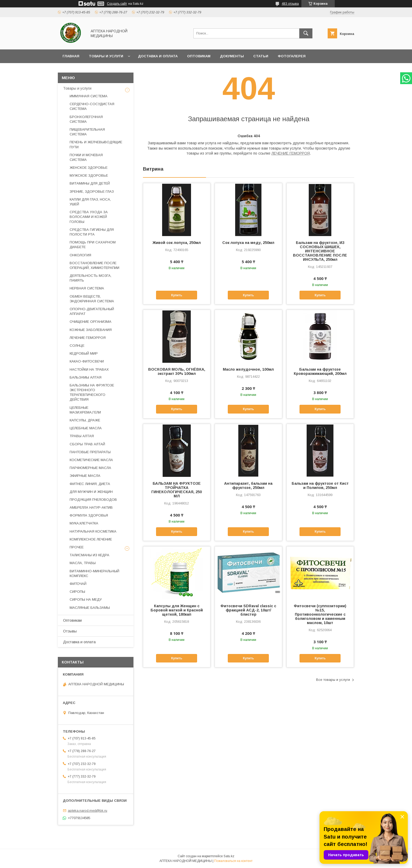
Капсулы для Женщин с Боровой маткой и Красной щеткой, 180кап (177, 610)
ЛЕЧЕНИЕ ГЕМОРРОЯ (291, 153)
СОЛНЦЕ (77, 346)
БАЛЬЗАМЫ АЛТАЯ (86, 377)
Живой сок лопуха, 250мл (177, 243)
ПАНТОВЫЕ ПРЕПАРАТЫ (90, 452)
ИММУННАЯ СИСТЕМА (89, 96)
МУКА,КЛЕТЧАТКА (84, 523)
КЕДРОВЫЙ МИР (84, 353)
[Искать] (306, 33)
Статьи (261, 56)
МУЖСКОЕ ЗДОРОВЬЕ (89, 175)
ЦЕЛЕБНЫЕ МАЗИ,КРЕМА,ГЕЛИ (85, 410)
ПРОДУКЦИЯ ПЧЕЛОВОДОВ (93, 500)
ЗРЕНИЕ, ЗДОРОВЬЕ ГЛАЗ (92, 192)
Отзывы (70, 631)
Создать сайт (117, 4)
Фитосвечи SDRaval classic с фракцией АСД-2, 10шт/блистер (248, 610)
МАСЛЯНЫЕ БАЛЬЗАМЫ (90, 608)
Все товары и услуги (333, 680)
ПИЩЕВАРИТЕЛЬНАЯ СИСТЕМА (87, 132)
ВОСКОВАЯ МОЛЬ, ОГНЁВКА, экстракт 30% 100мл (177, 371)
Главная (71, 56)
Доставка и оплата (158, 56)
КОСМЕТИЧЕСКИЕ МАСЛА (91, 460)
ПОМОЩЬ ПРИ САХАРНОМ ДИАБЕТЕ (93, 245)
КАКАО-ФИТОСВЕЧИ (87, 361)
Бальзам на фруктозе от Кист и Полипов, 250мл (320, 486)
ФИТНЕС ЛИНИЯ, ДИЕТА (90, 484)
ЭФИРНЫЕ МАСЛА (85, 476)
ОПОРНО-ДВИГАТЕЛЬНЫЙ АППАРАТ (92, 311)
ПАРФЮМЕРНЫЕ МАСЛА (90, 468)
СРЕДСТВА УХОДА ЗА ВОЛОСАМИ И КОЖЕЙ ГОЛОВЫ (89, 217)
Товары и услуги (106, 56)
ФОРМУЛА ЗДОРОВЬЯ (89, 515)
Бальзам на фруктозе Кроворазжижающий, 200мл (320, 371)
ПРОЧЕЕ (77, 547)
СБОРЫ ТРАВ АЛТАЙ (87, 444)
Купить (177, 295)
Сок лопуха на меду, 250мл (248, 243)
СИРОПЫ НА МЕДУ (86, 599)
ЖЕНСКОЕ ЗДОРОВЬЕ (89, 168)
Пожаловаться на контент (233, 861)
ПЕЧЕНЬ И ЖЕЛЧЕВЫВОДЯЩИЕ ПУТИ (96, 144)
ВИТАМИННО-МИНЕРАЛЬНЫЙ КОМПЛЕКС (94, 573)
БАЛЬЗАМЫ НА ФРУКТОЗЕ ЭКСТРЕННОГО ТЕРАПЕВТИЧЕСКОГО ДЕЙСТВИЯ (92, 392)
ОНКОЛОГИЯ (80, 255)
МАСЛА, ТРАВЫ (83, 563)
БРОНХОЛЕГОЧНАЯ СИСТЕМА (86, 119)
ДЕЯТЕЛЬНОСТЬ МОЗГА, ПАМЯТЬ (91, 278)
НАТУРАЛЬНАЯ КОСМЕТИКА (93, 531)
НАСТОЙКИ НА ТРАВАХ (89, 369)
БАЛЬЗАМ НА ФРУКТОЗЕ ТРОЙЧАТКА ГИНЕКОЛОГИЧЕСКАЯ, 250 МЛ (177, 490)
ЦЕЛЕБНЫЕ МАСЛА (86, 428)
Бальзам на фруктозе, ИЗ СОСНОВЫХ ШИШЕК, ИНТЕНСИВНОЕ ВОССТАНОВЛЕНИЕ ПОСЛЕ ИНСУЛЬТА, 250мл (320, 251)
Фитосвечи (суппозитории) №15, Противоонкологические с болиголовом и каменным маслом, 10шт (320, 614)
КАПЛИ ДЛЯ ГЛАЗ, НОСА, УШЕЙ (90, 202)
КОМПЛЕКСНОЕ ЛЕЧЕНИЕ (91, 539)
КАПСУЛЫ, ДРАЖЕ (85, 420)
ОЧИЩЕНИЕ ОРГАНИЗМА (91, 322)
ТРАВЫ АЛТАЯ (82, 436)
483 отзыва (290, 4)
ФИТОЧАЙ (78, 584)
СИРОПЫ (77, 592)
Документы (232, 56)
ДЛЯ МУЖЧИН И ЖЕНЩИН (91, 492)
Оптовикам (199, 56)
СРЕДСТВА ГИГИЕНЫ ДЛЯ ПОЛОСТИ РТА (92, 232)
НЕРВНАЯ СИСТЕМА (87, 288)
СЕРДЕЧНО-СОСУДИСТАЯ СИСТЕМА (92, 106)
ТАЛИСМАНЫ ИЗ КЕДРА (89, 555)
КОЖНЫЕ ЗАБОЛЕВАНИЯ (91, 330)
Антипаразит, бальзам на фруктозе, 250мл (248, 486)
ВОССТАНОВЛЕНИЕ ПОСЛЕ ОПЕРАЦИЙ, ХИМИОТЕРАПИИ (94, 265)
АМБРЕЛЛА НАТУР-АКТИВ (91, 507)
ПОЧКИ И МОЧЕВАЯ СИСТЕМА (86, 157)
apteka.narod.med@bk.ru (87, 811)
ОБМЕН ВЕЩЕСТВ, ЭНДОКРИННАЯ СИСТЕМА (92, 299)
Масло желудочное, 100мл (248, 369)
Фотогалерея (292, 56)
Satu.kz (229, 856)
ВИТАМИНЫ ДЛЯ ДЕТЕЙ (90, 183)
